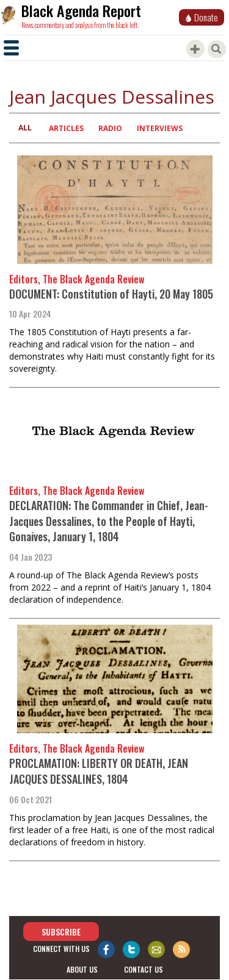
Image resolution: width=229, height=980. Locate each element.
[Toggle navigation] (11, 48)
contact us (144, 969)
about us (82, 969)
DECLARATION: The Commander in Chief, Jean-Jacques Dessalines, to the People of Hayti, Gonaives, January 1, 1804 (109, 521)
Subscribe (61, 932)
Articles (66, 128)
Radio (110, 128)
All (25, 128)
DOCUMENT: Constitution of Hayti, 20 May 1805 (111, 294)
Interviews (160, 128)
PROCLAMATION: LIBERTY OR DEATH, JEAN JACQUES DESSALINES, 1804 (99, 771)
